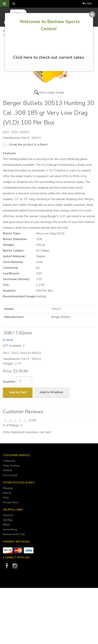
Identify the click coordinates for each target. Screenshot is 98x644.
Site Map (8, 520)
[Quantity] (24, 381)
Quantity (9, 382)
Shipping (8, 488)
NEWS (6, 525)
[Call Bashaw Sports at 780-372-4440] (47, 4)
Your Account (10, 475)
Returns (7, 493)
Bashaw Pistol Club (14, 534)
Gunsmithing (10, 530)
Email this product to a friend (29, 145)
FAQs (6, 498)
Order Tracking (11, 466)
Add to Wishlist (51, 392)
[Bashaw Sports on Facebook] (7, 567)
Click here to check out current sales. (49, 57)
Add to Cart (18, 392)
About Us (8, 515)
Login (87, 3)
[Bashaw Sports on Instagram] (15, 567)
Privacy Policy (11, 502)
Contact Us (9, 461)
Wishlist (8, 470)
